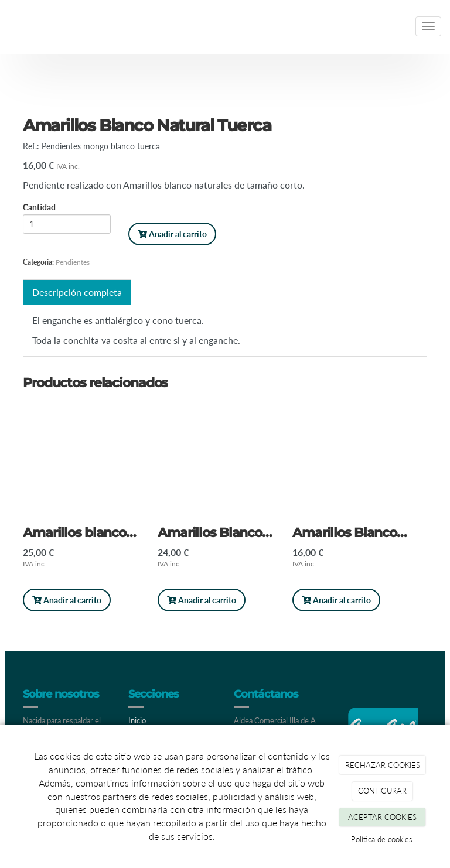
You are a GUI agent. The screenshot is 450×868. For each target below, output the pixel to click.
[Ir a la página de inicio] (6, 26)
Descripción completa (77, 292)
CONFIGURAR (382, 791)
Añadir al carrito (172, 234)
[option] (90, 510)
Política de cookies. (383, 839)
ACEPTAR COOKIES (382, 817)
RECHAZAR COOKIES (383, 765)
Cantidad (39, 208)
